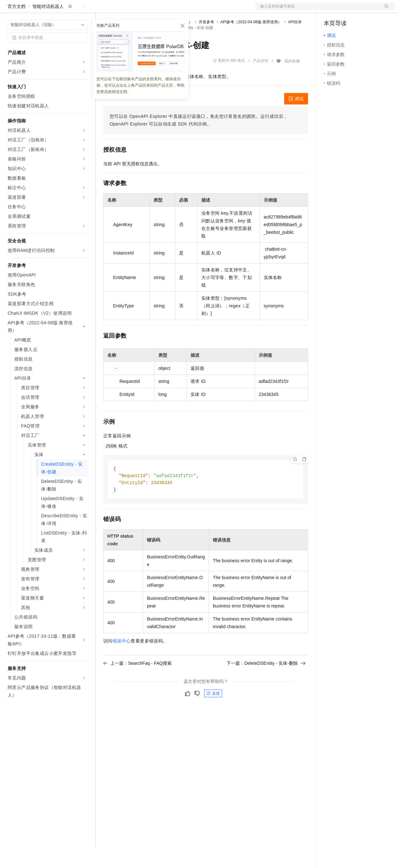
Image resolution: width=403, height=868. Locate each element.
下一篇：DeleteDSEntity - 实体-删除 (266, 685)
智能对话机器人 (48, 27)
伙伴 (173, 10)
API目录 (295, 42)
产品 (83, 10)
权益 (122, 10)
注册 (361, 10)
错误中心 (122, 663)
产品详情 (261, 81)
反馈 (213, 715)
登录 (385, 10)
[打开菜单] (10, 10)
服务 (188, 10)
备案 (331, 10)
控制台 (346, 10)
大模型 (65, 10)
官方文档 (17, 27)
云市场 (155, 10)
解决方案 (103, 10)
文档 (317, 10)
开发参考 (206, 42)
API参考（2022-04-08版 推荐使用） (251, 42)
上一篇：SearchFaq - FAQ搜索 (137, 685)
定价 (138, 10)
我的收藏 (292, 82)
